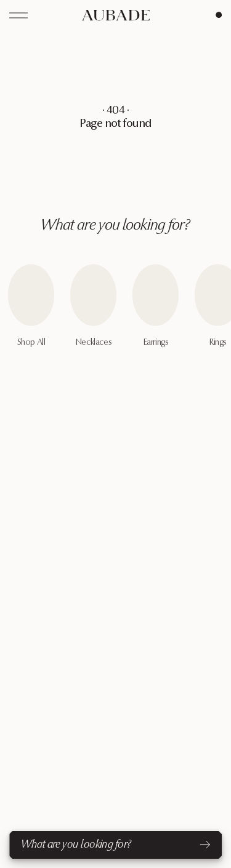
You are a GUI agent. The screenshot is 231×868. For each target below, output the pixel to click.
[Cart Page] (219, 15)
